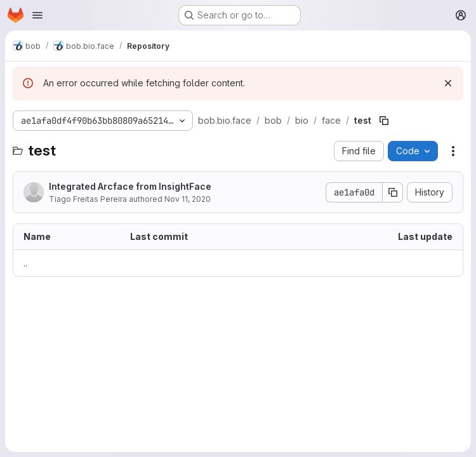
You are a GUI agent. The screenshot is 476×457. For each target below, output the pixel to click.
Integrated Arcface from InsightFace (130, 186)
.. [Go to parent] (25, 263)
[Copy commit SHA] (393, 192)
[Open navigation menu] (37, 15)
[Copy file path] (384, 121)
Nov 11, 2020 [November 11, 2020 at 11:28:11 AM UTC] (188, 199)
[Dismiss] (448, 83)
